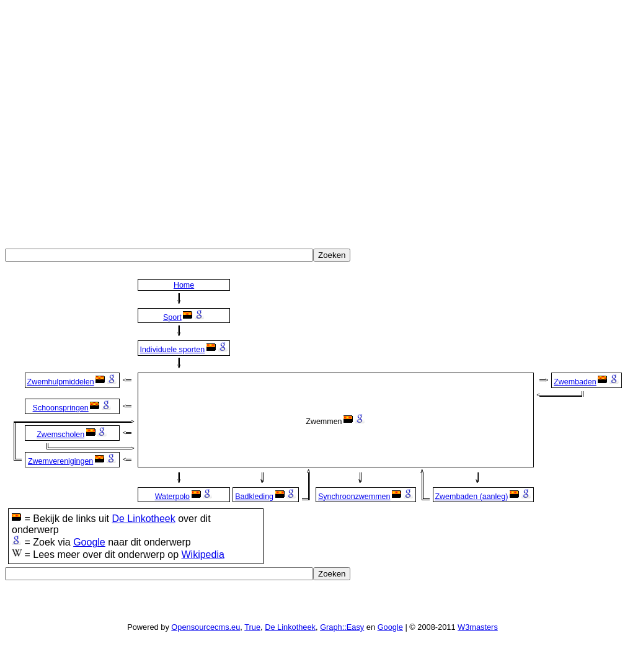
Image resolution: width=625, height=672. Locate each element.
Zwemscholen (60, 435)
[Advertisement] (116, 121)
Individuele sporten (173, 350)
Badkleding (254, 497)
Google (89, 542)
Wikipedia (202, 555)
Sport (172, 317)
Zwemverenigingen (60, 461)
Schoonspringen (61, 408)
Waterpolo (172, 497)
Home (184, 285)
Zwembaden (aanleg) (471, 497)
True (252, 627)
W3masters (478, 627)
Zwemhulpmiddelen (61, 382)
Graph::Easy (342, 627)
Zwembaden (575, 382)
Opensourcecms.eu (206, 627)
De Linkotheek (143, 519)
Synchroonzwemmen (354, 497)
